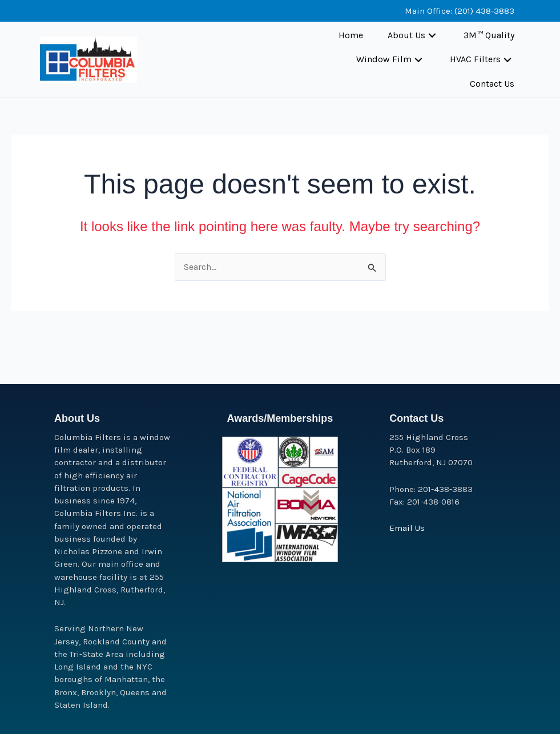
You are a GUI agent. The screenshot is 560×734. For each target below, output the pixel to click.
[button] (432, 36)
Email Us (407, 528)
